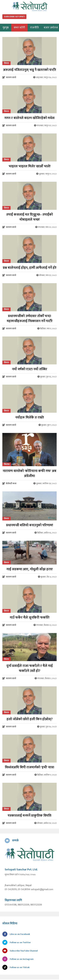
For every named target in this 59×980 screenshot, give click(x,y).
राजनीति (34, 28)
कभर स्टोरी (19, 28)
